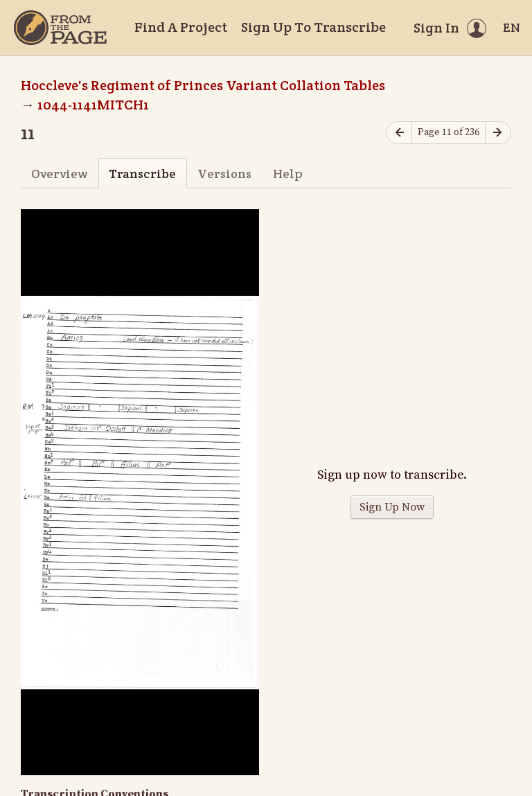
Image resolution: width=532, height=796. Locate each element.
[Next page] (498, 133)
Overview (59, 174)
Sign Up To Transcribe (313, 27)
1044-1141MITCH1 (93, 105)
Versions (224, 174)
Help (288, 174)
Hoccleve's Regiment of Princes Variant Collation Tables (203, 85)
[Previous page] (399, 133)
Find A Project (181, 27)
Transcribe (142, 174)
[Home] (60, 28)
